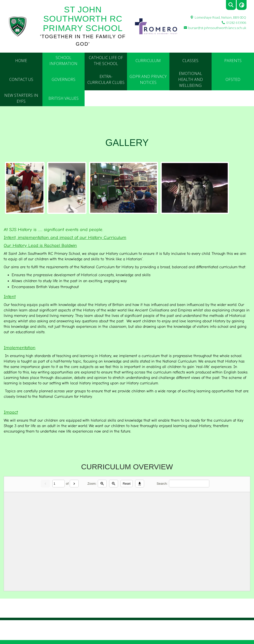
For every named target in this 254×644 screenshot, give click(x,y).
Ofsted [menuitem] (233, 79)
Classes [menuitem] (190, 61)
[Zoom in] (102, 483)
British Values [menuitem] (63, 98)
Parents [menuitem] (233, 61)
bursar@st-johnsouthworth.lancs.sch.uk (217, 28)
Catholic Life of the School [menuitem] (106, 61)
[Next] (74, 483)
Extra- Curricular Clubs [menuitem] (106, 79)
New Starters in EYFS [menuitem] (21, 98)
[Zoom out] (114, 483)
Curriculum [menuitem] (148, 61)
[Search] (189, 484)
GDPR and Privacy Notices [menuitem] (148, 79)
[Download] (140, 483)
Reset (127, 484)
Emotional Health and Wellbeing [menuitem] (190, 79)
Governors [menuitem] (63, 79)
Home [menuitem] (21, 61)
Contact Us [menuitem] (21, 79)
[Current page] (59, 484)
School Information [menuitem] (63, 61)
